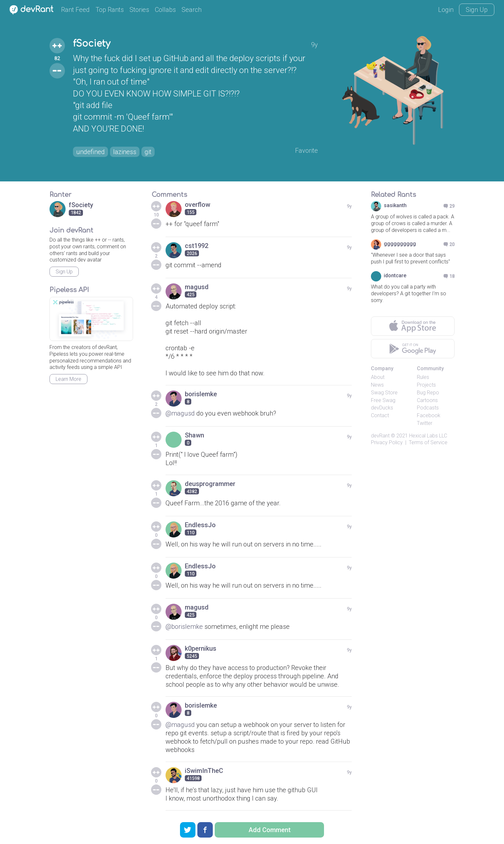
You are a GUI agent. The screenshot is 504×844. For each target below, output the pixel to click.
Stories (139, 10)
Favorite (306, 151)
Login (446, 10)
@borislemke (184, 627)
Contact (380, 415)
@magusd (180, 413)
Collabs (165, 10)
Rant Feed (75, 10)
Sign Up (477, 10)
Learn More (68, 379)
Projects (426, 385)
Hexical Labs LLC (428, 436)
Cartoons (427, 400)
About (378, 377)
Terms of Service (428, 442)
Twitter (425, 423)
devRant (380, 436)
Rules (423, 377)
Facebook (429, 415)
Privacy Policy (387, 442)
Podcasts (428, 408)
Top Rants (110, 10)
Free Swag (383, 400)
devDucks (382, 408)
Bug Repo (428, 393)
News (377, 385)
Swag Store (384, 393)
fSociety (92, 44)
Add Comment (270, 830)
